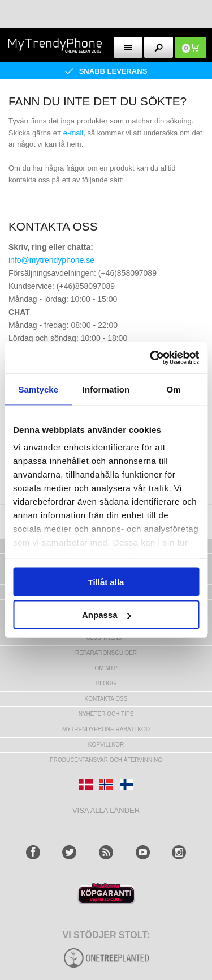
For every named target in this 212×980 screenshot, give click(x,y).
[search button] (159, 47)
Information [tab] (106, 389)
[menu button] (128, 47)
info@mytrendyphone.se (51, 260)
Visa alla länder (106, 810)
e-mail (73, 133)
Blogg (106, 683)
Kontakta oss (106, 699)
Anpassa (107, 615)
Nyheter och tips (106, 714)
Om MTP (106, 668)
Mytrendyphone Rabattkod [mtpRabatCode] (106, 729)
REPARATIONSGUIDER (106, 653)
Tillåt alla (106, 581)
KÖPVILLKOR (106, 745)
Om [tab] (174, 389)
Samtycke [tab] (38, 389)
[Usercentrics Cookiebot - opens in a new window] (151, 358)
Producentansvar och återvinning (106, 760)
